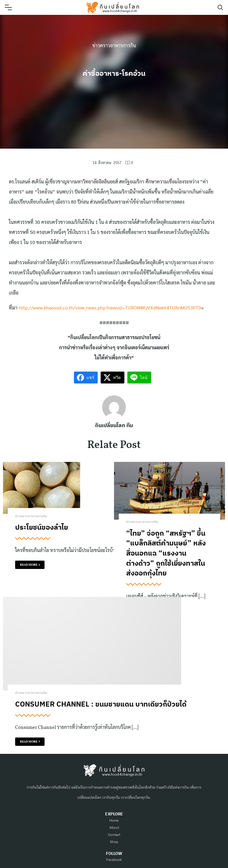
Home (114, 820)
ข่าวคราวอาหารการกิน (114, 45)
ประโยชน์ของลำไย (42, 527)
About (114, 827)
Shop (114, 842)
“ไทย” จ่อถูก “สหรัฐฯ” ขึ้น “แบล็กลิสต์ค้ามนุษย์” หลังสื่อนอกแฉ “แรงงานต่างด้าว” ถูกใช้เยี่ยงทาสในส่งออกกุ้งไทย (166, 553)
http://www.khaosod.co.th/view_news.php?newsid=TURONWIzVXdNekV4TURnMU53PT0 (110, 308)
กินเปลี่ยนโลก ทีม (114, 425)
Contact (114, 835)
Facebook (114, 859)
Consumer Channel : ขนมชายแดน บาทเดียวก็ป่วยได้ (101, 704)
